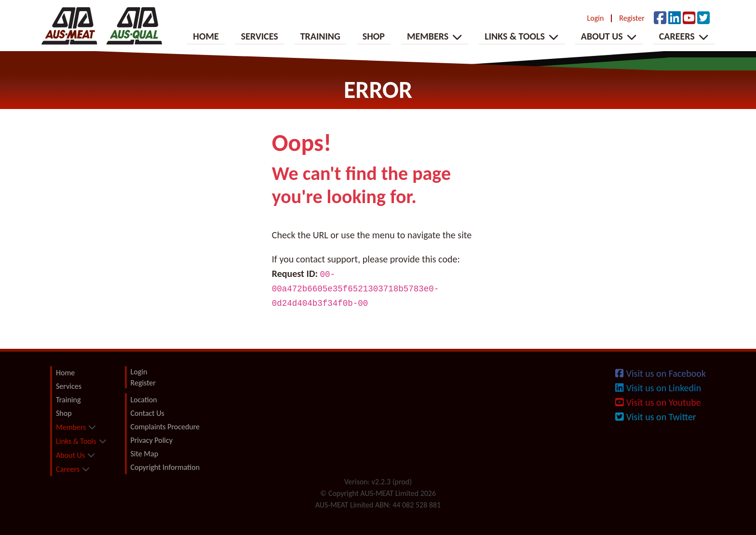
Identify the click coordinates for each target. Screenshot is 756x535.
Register (632, 18)
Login (596, 18)
